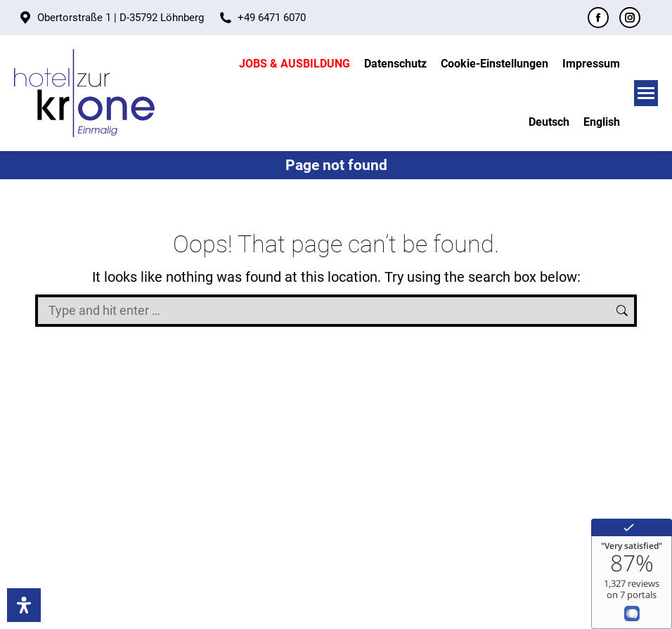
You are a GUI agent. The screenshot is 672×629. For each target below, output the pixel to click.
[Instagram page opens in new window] (630, 18)
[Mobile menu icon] (646, 93)
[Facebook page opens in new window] (598, 18)
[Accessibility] (24, 605)
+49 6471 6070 (272, 18)
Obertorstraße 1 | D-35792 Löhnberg (121, 18)
